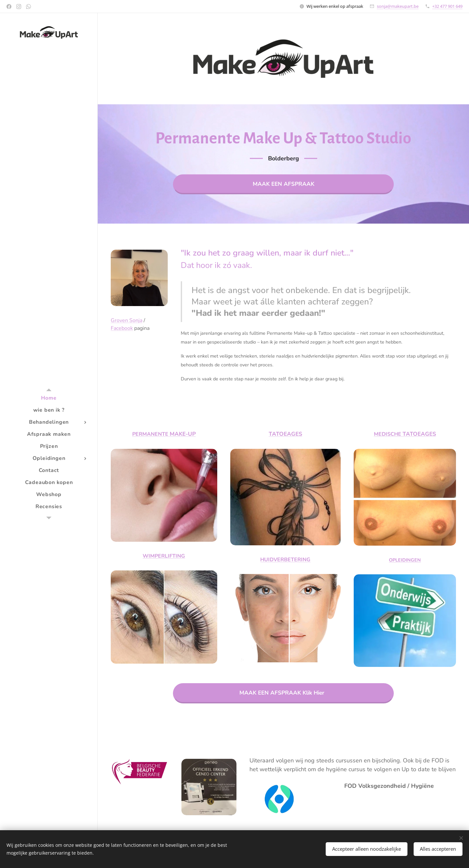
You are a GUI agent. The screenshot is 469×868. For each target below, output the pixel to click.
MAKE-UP (183, 434)
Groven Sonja (127, 320)
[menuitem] (49, 398)
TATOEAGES (285, 434)
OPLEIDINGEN (405, 560)
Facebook (122, 328)
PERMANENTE (151, 434)
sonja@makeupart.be (398, 6)
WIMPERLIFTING (164, 556)
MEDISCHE (388, 434)
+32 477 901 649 (447, 6)
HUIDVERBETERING (285, 560)
